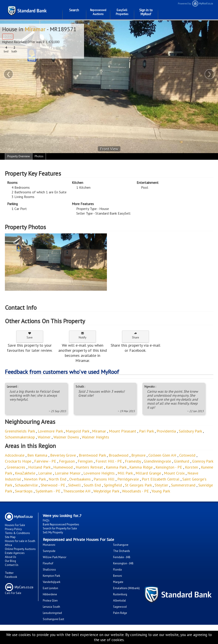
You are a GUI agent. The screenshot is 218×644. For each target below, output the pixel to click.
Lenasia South (51, 607)
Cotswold (187, 455)
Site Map (10, 537)
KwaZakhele (25, 473)
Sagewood (120, 607)
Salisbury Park (190, 431)
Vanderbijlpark (52, 582)
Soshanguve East (53, 619)
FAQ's (46, 520)
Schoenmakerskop (20, 437)
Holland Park (39, 467)
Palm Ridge (120, 613)
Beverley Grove (63, 455)
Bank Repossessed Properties (61, 524)
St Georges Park (138, 485)
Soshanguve (121, 545)
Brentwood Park (92, 455)
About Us (11, 557)
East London (50, 588)
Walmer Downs (66, 437)
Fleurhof (48, 563)
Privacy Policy (13, 529)
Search (74, 10)
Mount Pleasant (123, 431)
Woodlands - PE (135, 491)
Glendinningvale (157, 461)
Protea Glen (50, 601)
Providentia (166, 431)
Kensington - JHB (123, 563)
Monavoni (49, 545)
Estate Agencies (15, 553)
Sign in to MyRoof (146, 12)
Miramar (35, 29)
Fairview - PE (45, 461)
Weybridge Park (106, 491)
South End (92, 485)
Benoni (118, 576)
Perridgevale (128, 479)
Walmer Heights (95, 437)
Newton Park (35, 479)
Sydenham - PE (48, 491)
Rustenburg (120, 594)
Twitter (9, 573)
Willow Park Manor (55, 557)
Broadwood (119, 455)
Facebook (11, 577)
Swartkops (24, 491)
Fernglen (85, 461)
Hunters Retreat (89, 467)
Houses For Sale (15, 525)
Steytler (161, 485)
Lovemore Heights (99, 473)
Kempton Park (51, 576)
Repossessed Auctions (98, 12)
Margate (118, 582)
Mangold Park (77, 431)
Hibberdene (50, 594)
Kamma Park (116, 467)
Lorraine (45, 473)
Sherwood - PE (53, 485)
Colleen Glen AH (162, 455)
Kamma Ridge (141, 467)
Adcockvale (15, 455)
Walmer (44, 437)
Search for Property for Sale (60, 528)
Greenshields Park (20, 431)
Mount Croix (175, 473)
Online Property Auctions (20, 549)
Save (30, 335)
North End (57, 479)
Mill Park (125, 473)
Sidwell (74, 485)
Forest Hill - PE (109, 461)
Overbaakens (80, 479)
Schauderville (26, 485)
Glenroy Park (203, 461)
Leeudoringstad (52, 613)
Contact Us (12, 565)
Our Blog (10, 561)
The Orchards (122, 551)
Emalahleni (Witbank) (126, 588)
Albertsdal (120, 601)
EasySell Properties (122, 12)
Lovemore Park (50, 431)
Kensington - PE (169, 467)
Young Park (161, 491)
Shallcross (49, 570)
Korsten (191, 467)
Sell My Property (53, 532)
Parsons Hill (104, 479)
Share (136, 335)
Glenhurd (182, 461)
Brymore (138, 455)
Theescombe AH (77, 491)
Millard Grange (148, 473)
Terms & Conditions (17, 533)
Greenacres (16, 467)
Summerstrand (183, 485)
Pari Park (146, 431)
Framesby (133, 461)
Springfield (113, 485)
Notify (82, 335)
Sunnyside (49, 551)
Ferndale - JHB (122, 557)
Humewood (64, 467)
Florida (117, 570)
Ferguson (67, 461)
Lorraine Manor (68, 473)
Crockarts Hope (18, 461)
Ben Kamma (37, 455)
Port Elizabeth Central (161, 479)
